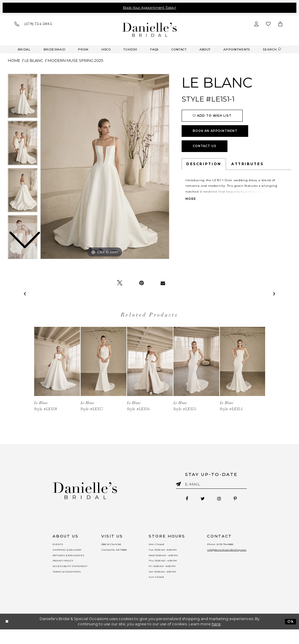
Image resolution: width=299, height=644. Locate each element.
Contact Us (205, 146)
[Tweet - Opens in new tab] (120, 283)
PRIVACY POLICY (54, 568)
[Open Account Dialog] (256, 24)
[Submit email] (180, 483)
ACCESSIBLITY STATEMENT (63, 576)
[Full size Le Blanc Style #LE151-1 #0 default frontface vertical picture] (105, 167)
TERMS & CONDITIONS (59, 583)
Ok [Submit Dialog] (290, 636)
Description (204, 164)
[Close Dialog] (7, 636)
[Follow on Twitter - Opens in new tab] (200, 500)
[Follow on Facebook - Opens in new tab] (179, 500)
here (216, 639)
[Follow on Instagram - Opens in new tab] (222, 500)
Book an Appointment (215, 131)
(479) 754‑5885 (234, 546)
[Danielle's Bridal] (150, 30)
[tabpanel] (105, 167)
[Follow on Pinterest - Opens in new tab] (244, 500)
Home (14, 60)
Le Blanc (34, 60)
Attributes (247, 164)
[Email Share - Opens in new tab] (163, 283)
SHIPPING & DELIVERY (59, 554)
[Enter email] (211, 485)
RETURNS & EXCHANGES (61, 561)
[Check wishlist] (268, 24)
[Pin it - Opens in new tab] (141, 283)
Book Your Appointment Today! (149, 7)
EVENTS (48, 546)
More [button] (191, 199)
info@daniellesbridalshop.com (234, 554)
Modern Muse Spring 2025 (75, 60)
